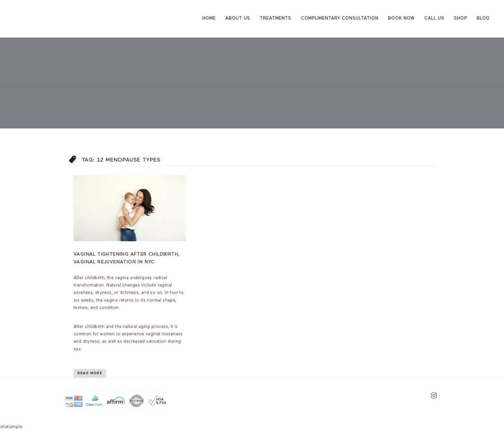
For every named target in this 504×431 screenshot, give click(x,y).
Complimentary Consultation (340, 18)
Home (209, 18)
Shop (460, 18)
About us (238, 18)
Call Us (434, 18)
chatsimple (11, 427)
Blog (483, 18)
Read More (90, 373)
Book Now (401, 18)
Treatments (275, 18)
